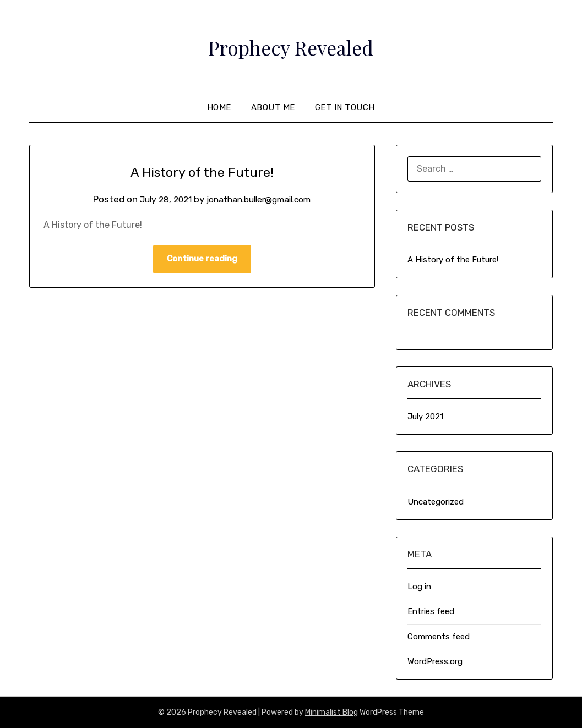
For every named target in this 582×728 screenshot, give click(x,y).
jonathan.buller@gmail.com (262, 199)
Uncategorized (436, 502)
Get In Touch (345, 107)
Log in (419, 587)
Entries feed (431, 611)
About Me (273, 107)
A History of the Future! (202, 171)
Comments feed (439, 637)
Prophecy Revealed (291, 45)
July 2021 (425, 417)
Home (219, 107)
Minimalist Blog (331, 712)
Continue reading (202, 260)
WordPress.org (435, 661)
